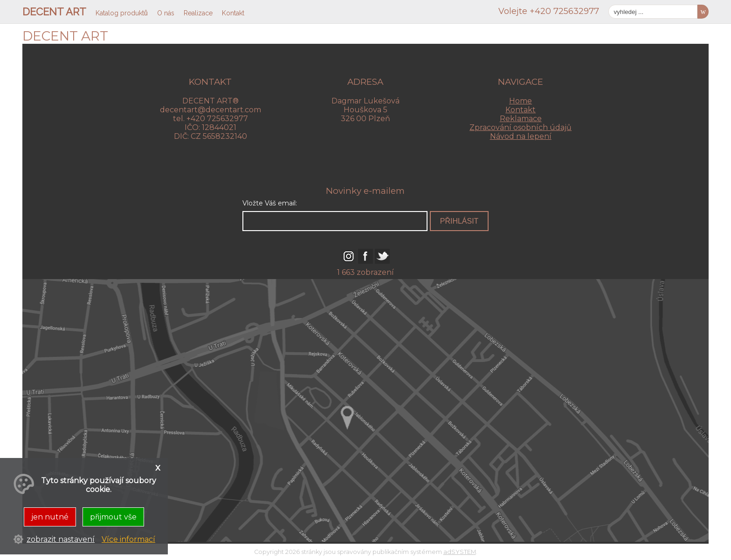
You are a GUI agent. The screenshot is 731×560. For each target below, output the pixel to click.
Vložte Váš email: (270, 203)
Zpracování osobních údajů (521, 127)
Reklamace (521, 119)
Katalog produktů (122, 13)
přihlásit (459, 221)
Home (521, 101)
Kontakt (521, 110)
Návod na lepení (521, 136)
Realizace (198, 13)
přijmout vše (113, 517)
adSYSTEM (460, 552)
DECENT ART (54, 12)
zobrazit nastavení (61, 539)
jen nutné (50, 517)
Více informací (128, 539)
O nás (166, 13)
